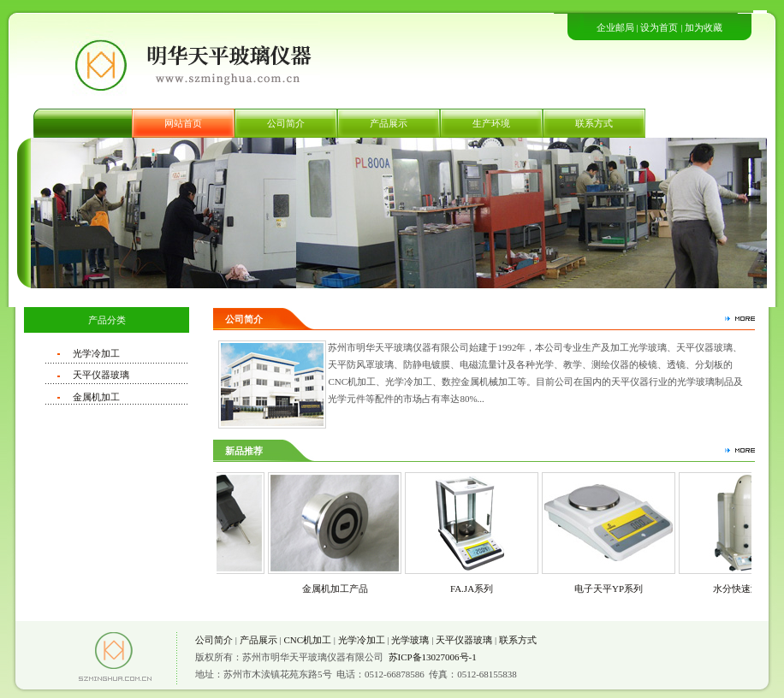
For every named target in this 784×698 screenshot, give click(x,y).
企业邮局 (615, 27)
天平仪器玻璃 (101, 375)
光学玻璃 (410, 640)
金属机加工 (96, 397)
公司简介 (286, 123)
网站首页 (183, 123)
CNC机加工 (307, 640)
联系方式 (594, 123)
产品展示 (389, 123)
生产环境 (491, 123)
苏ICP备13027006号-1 (433, 657)
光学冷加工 (96, 353)
